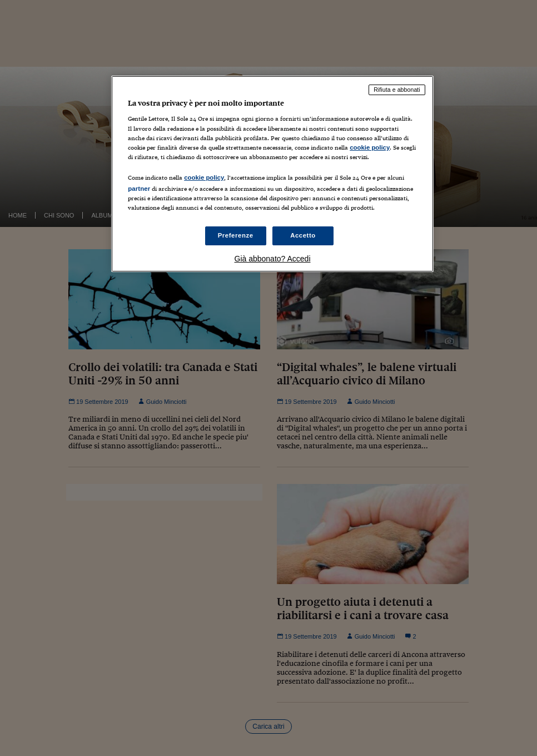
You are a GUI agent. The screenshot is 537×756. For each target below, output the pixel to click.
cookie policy (370, 147)
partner (139, 189)
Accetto (303, 235)
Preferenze (236, 235)
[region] (272, 174)
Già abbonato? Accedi (273, 259)
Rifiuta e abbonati (397, 90)
